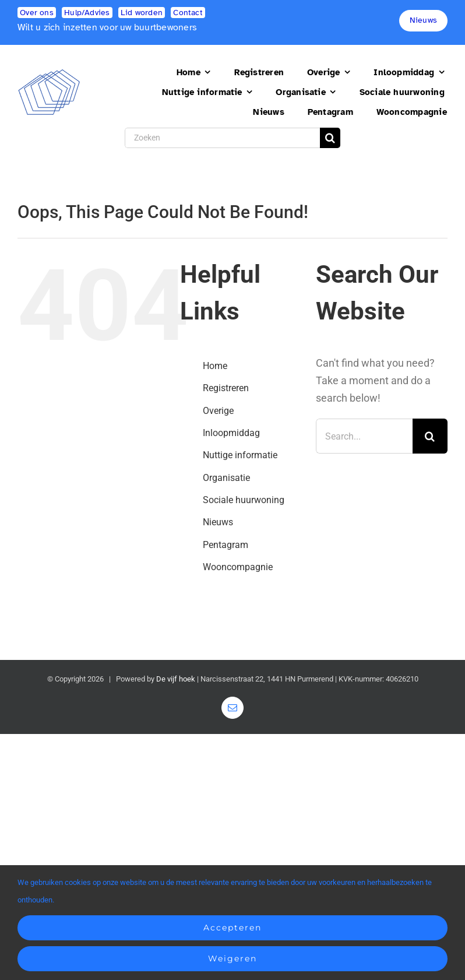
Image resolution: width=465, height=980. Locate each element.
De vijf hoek (176, 679)
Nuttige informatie (240, 455)
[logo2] (49, 74)
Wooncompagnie (238, 567)
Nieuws (218, 522)
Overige (218, 411)
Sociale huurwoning (244, 500)
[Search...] (364, 436)
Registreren (226, 388)
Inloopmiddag (231, 433)
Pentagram (226, 545)
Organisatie (226, 478)
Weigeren (233, 958)
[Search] (330, 138)
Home (215, 366)
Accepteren (233, 928)
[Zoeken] (222, 138)
